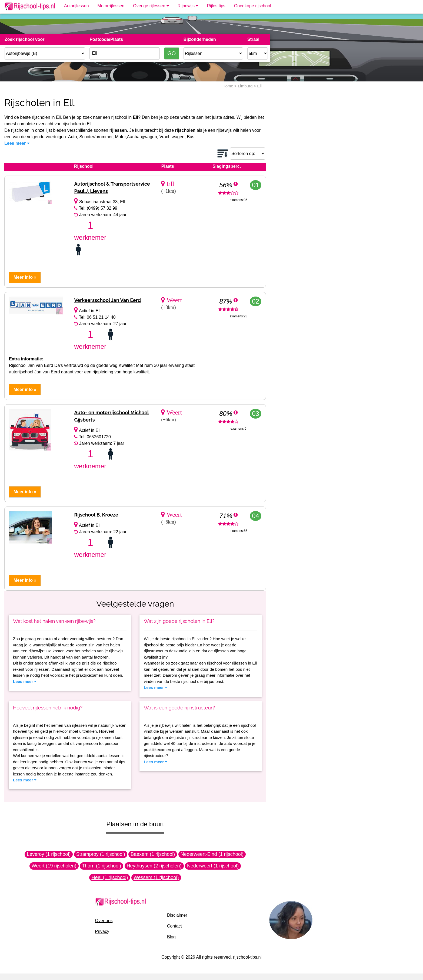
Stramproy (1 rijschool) (101, 854)
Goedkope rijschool (253, 6)
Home (228, 86)
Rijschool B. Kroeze (96, 515)
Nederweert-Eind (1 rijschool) (212, 854)
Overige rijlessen (151, 6)
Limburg (245, 86)
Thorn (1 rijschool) (101, 866)
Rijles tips (216, 6)
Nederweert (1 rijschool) (213, 866)
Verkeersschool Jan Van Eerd (107, 300)
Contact (174, 926)
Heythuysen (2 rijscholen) (154, 866)
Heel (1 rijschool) (110, 877)
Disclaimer (177, 915)
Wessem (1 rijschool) (156, 877)
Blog (171, 937)
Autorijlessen (76, 6)
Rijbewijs (188, 6)
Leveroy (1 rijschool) (49, 854)
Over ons (104, 921)
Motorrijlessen (111, 6)
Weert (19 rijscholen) (54, 866)
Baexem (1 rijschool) (153, 854)
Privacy (102, 931)
